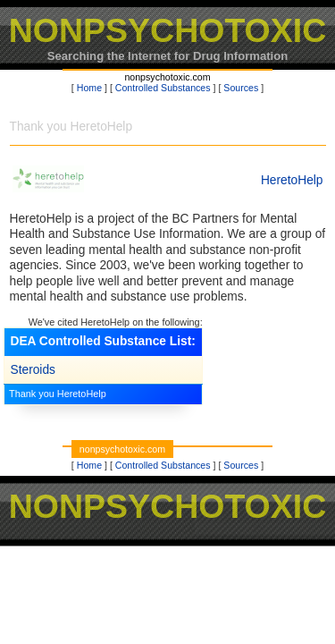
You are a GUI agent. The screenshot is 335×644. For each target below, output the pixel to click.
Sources (241, 88)
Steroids (33, 370)
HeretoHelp (292, 180)
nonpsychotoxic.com (167, 77)
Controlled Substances (163, 88)
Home (89, 88)
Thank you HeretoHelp (58, 394)
